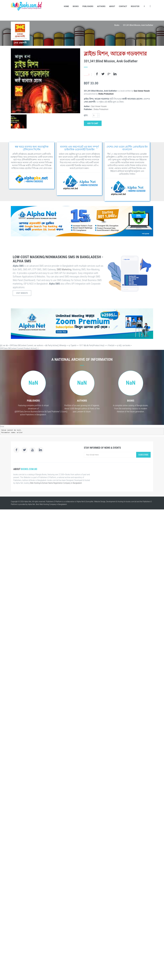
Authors (101, 6)
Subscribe (143, 455)
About (112, 6)
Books (76, 6)
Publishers (88, 6)
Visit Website (22, 293)
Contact (123, 6)
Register (135, 6)
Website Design (100, 502)
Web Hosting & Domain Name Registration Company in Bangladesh (56, 483)
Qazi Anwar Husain (142, 91)
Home (66, 6)
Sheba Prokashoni (106, 94)
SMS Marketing (64, 269)
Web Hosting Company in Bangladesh (53, 504)
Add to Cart (93, 123)
